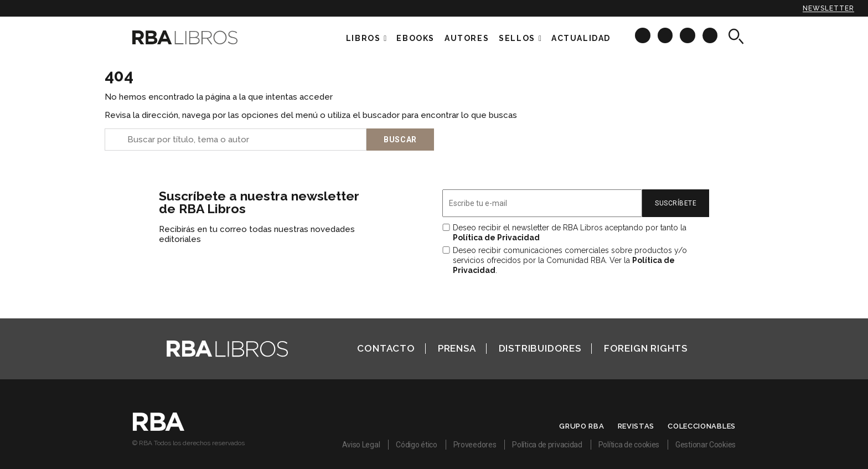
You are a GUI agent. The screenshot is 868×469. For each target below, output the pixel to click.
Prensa (457, 348)
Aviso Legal (361, 445)
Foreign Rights (646, 348)
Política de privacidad (547, 445)
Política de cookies (629, 445)
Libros (363, 38)
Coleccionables (702, 426)
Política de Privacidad (496, 238)
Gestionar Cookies (706, 445)
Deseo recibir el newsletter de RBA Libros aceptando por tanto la (570, 233)
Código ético (416, 445)
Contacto (386, 348)
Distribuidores (540, 348)
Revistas (636, 426)
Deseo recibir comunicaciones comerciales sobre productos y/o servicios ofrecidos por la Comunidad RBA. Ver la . (570, 260)
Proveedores (475, 445)
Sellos (517, 38)
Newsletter (828, 8)
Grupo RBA (582, 426)
